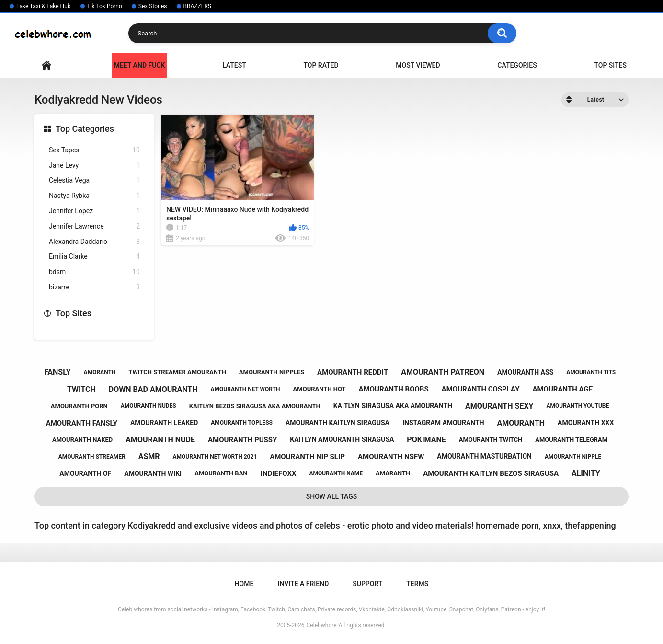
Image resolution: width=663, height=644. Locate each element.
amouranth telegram (571, 440)
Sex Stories (153, 6)
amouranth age (562, 389)
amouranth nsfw (391, 457)
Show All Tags (332, 496)
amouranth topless (242, 423)
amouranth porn (79, 406)
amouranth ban (221, 473)
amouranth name (336, 473)
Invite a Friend (303, 584)
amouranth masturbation (484, 456)
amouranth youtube (577, 406)
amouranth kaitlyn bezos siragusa (491, 473)
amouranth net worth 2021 (215, 457)
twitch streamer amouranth (177, 372)
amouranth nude (160, 440)
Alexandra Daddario (94, 242)
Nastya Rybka (94, 196)
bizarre (94, 287)
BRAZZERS (197, 6)
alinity (586, 473)
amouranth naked (82, 440)
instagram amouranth (443, 423)
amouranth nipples (272, 372)
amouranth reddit (353, 372)
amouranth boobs (393, 389)
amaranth (393, 473)
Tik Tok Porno (105, 6)
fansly (57, 372)
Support (367, 584)
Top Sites (610, 65)
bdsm (94, 272)
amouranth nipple (573, 457)
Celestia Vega (94, 180)
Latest (234, 65)
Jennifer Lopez (94, 211)
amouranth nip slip (307, 457)
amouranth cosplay (481, 389)
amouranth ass (525, 372)
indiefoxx (279, 473)
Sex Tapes (94, 150)
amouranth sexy (499, 406)
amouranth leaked (164, 423)
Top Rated (321, 65)
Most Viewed (418, 65)
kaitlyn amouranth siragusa (342, 439)
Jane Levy (94, 166)
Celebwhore (322, 625)
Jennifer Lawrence (94, 226)
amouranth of (85, 473)
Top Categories (85, 129)
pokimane (426, 440)
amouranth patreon (443, 372)
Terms (417, 584)
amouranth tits (591, 372)
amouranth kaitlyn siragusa (337, 423)
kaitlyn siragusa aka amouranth (393, 406)
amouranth (521, 423)
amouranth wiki (153, 473)
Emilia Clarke (94, 257)
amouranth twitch (491, 440)
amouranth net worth (245, 389)
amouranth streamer (92, 457)
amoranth (100, 372)
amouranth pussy (242, 440)
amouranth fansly (82, 423)
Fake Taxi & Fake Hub (44, 6)
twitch (81, 389)
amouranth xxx (586, 423)
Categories (517, 65)
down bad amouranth (153, 389)
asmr (149, 456)
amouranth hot (320, 389)
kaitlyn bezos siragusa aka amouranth (255, 406)
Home (46, 65)
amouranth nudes (149, 406)
